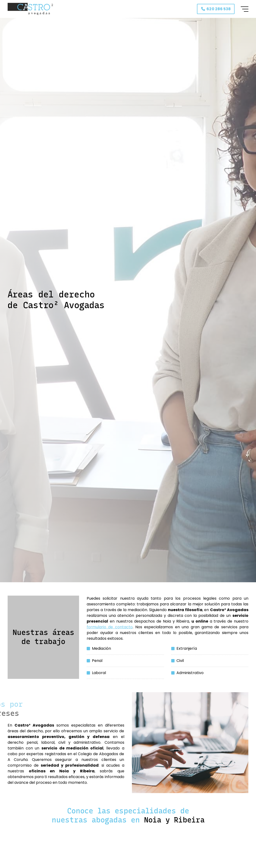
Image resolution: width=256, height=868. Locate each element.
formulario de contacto (110, 627)
